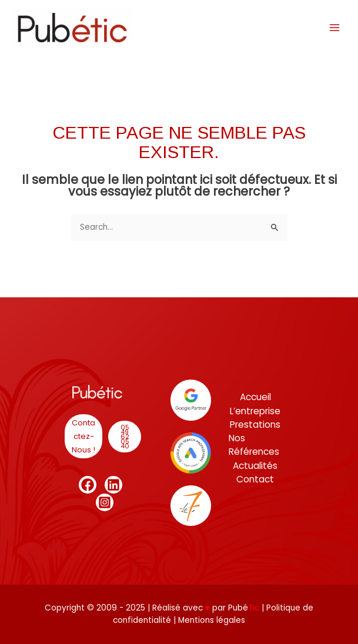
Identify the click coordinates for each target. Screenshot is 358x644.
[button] (83, 436)
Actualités (255, 466)
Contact (255, 479)
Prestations (255, 425)
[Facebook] (88, 485)
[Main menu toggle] (335, 27)
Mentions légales (212, 620)
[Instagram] (105, 502)
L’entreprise (255, 411)
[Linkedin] (113, 485)
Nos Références (254, 445)
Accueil (255, 397)
